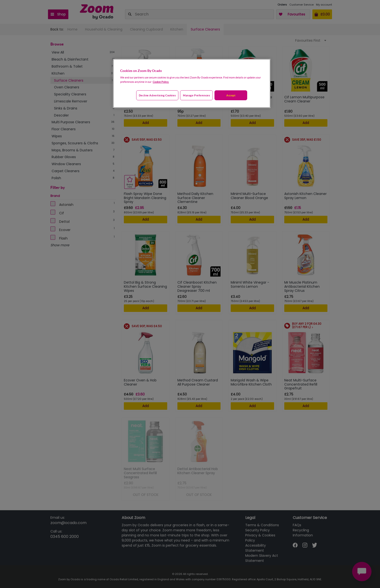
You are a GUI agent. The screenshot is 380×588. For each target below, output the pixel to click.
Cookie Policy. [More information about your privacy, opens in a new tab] (161, 82)
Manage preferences (196, 95)
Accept (231, 95)
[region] (192, 84)
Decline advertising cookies (157, 95)
